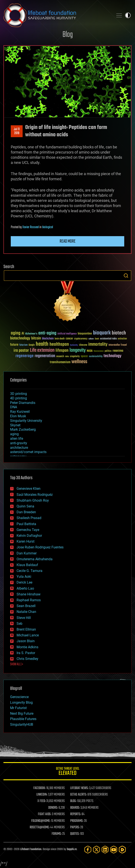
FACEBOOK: (40, 788)
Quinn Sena (25, 506)
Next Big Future (22, 713)
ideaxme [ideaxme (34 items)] (83, 345)
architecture (19, 448)
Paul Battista (26, 524)
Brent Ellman (26, 629)
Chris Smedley (27, 659)
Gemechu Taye (28, 530)
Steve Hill (24, 618)
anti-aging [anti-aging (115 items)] (47, 333)
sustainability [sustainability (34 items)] (96, 357)
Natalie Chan (26, 612)
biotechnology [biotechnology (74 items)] (20, 338)
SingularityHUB (22, 724)
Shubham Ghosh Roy (33, 500)
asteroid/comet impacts (28, 452)
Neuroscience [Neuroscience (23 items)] (99, 351)
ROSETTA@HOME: (40, 827)
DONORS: (53, 808)
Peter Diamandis (23, 403)
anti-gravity (19, 443)
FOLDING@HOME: (41, 821)
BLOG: (73, 801)
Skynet (15, 425)
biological (48, 227)
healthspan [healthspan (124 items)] (59, 345)
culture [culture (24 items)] (91, 339)
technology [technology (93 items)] (112, 356)
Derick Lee (24, 582)
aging (14, 434)
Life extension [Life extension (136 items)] (42, 350)
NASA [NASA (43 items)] (90, 351)
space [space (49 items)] (84, 356)
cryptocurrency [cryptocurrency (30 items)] (81, 339)
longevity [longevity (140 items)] (78, 350)
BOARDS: (75, 808)
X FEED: (42, 801)
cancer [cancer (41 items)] (69, 339)
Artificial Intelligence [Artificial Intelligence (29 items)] (67, 334)
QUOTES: (75, 834)
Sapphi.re (72, 849)
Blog (68, 35)
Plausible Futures (23, 719)
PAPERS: (75, 827)
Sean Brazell (26, 606)
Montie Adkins (27, 647)
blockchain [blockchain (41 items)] (48, 339)
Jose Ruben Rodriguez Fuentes (40, 547)
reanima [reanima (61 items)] (118, 351)
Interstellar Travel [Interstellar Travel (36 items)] (118, 345)
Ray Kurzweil (20, 412)
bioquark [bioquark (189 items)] (102, 333)
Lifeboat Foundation (31, 849)
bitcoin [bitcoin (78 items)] (36, 338)
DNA (14, 407)
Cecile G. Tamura (29, 571)
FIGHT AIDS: (45, 814)
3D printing (19, 394)
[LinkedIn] (105, 850)
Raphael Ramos (29, 600)
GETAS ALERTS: (78, 795)
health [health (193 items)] (42, 344)
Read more (68, 241)
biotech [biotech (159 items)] (119, 333)
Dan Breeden (26, 512)
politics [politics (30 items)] (108, 351)
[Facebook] (88, 850)
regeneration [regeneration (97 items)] (45, 356)
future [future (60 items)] (14, 345)
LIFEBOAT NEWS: (79, 788)
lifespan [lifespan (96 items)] (62, 351)
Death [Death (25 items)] (97, 339)
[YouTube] (114, 850)
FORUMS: (57, 834)
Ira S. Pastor (26, 653)
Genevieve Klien (29, 489)
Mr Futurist (18, 708)
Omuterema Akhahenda (35, 559)
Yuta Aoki (24, 577)
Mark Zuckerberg (23, 429)
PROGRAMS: (77, 821)
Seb (19, 624)
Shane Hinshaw (29, 594)
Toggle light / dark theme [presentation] (128, 15)
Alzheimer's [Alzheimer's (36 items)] (31, 334)
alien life (17, 439)
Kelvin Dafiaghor (29, 536)
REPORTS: (76, 814)
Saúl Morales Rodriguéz (35, 495)
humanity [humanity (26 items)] (74, 345)
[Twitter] (96, 850)
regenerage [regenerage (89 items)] (25, 356)
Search (126, 276)
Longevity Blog (21, 702)
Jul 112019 (17, 131)
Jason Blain (26, 641)
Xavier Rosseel (31, 227)
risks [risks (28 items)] (67, 356)
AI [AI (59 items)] (23, 334)
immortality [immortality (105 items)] (98, 344)
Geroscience (19, 697)
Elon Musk (18, 416)
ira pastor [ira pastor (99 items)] (21, 351)
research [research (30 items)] (60, 357)
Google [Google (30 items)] (32, 345)
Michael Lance (28, 635)
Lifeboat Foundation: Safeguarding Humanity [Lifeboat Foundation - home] (57, 15)
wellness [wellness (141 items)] (79, 362)
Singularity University (26, 421)
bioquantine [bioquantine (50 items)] (85, 334)
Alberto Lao (25, 588)
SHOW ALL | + (17, 664)
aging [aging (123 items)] (16, 333)
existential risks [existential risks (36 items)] (108, 339)
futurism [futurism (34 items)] (23, 345)
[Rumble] (122, 850)
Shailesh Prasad (29, 518)
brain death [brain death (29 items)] (60, 339)
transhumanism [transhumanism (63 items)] (60, 362)
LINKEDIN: (42, 795)
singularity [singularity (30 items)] (75, 357)
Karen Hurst (26, 541)
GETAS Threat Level (67, 772)
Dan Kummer (27, 553)
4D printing (19, 398)
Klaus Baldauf (27, 565)
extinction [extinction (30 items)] (122, 339)
